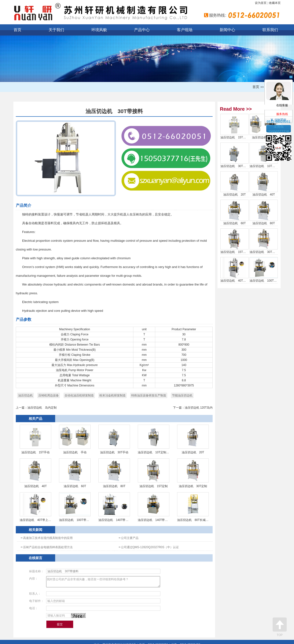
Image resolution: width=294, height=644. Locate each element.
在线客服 (279, 90)
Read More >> (236, 109)
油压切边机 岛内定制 (42, 408)
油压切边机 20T (193, 439)
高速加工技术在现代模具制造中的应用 (48, 538)
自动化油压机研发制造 (79, 395)
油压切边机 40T (35, 473)
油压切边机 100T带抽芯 (75, 507)
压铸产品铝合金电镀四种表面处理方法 (48, 547)
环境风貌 (99, 30)
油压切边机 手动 (75, 439)
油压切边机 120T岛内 (199, 408)
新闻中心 (227, 30)
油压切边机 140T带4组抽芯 (114, 507)
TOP (280, 627)
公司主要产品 (130, 538)
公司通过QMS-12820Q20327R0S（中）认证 (150, 547)
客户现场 (185, 30)
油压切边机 (26, 395)
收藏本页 (275, 3)
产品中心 (142, 30)
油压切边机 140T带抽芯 (154, 507)
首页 (17, 30)
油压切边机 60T (75, 473)
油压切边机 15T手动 (35, 439)
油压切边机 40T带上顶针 (35, 507)
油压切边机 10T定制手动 (154, 439)
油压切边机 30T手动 (114, 439)
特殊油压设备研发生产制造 (149, 395)
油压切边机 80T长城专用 (193, 507)
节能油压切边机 (182, 395)
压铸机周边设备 (49, 395)
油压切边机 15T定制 (154, 473)
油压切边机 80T (114, 473)
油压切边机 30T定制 (193, 473)
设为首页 (261, 3)
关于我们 (56, 30)
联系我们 (270, 30)
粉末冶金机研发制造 (112, 395)
